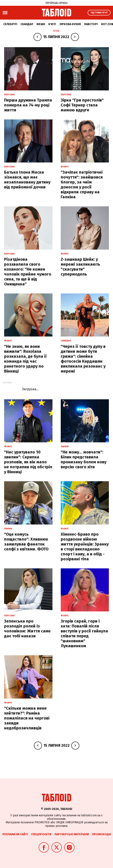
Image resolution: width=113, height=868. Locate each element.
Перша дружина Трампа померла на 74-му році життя (28, 105)
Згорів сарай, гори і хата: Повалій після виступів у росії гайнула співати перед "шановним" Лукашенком (84, 633)
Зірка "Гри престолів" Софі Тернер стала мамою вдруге (82, 105)
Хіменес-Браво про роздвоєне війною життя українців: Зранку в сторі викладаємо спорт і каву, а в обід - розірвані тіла (85, 547)
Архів (56, 31)
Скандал (27, 24)
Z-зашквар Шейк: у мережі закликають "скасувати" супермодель (80, 267)
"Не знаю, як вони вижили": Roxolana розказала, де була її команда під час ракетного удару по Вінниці (25, 359)
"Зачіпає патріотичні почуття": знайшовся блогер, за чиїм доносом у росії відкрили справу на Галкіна (82, 185)
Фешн (41, 24)
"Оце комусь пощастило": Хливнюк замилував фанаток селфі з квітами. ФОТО (26, 542)
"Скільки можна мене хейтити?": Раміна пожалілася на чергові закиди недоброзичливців (27, 718)
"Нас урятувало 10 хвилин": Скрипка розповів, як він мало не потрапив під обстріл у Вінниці (28, 462)
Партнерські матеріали (72, 834)
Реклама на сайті (15, 834)
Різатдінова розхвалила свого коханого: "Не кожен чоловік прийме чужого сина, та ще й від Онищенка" (28, 272)
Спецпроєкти (41, 834)
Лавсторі (91, 24)
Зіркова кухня (70, 24)
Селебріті (10, 24)
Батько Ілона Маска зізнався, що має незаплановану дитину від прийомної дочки (27, 180)
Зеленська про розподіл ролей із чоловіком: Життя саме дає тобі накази (27, 629)
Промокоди (101, 834)
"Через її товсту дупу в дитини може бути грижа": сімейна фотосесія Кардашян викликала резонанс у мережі (83, 359)
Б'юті (52, 24)
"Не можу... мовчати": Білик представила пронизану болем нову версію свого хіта (84, 459)
